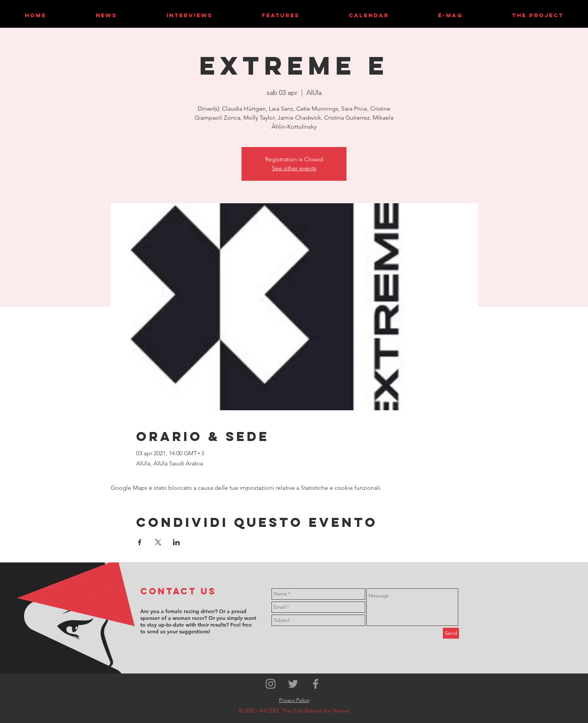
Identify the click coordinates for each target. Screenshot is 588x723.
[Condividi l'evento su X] (158, 542)
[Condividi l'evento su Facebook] (140, 542)
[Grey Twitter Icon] (293, 684)
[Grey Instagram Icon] (271, 684)
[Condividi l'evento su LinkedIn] (176, 542)
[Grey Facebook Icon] (316, 684)
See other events (294, 168)
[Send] (451, 633)
